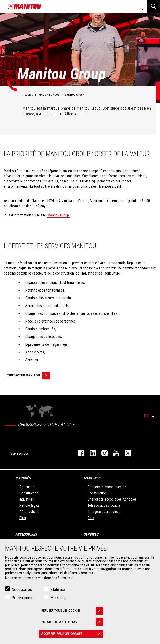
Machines (92, 478)
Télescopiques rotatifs (104, 505)
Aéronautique (29, 512)
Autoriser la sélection (72, 622)
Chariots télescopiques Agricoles (112, 499)
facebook (79, 453)
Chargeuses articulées (104, 512)
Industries (27, 499)
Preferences (22, 598)
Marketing (58, 598)
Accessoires (26, 534)
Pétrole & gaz (29, 505)
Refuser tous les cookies (72, 611)
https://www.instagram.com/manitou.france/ (102, 453)
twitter (125, 453)
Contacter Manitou (28, 375)
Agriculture (27, 487)
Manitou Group (58, 215)
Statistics (58, 589)
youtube (114, 453)
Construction (29, 493)
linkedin (90, 453)
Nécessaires (22, 589)
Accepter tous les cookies (72, 634)
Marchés (23, 478)
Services (91, 534)
